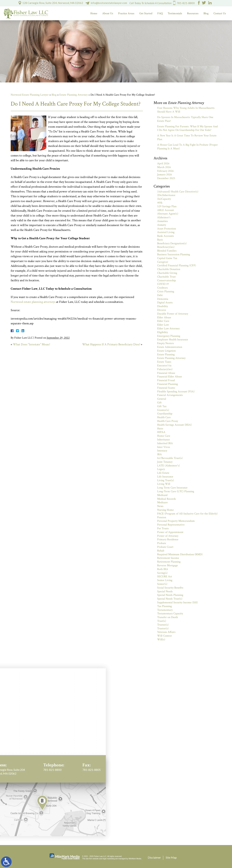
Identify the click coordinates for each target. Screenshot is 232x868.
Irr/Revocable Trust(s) (170, 458)
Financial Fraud (166, 380)
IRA (159, 454)
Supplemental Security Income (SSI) (177, 602)
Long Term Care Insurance (172, 488)
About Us (108, 13)
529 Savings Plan (167, 206)
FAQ (160, 13)
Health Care (164, 417)
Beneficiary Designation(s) (172, 243)
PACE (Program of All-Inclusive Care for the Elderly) (187, 514)
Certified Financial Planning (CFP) (177, 266)
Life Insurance (165, 477)
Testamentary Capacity (170, 614)
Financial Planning (167, 384)
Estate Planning (166, 355)
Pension (162, 517)
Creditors (163, 288)
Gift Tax (162, 406)
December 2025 (166, 178)
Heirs (160, 429)
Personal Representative (171, 525)
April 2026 (163, 164)
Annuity (162, 225)
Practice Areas (126, 13)
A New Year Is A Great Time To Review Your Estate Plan (187, 137)
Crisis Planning (166, 291)
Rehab (161, 551)
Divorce (162, 310)
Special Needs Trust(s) (170, 599)
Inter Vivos (164, 447)
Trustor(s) (163, 628)
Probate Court (165, 547)
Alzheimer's (164, 217)
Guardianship (165, 414)
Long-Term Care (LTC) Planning (176, 491)
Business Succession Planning (174, 254)
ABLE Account (166, 210)
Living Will (164, 484)
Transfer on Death (167, 617)
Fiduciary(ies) (165, 369)
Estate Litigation (166, 351)
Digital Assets (165, 303)
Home (94, 13)
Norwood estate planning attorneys (33, 302)
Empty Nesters (166, 343)
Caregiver (163, 262)
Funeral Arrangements (170, 395)
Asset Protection (167, 229)
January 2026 (165, 175)
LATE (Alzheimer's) (168, 466)
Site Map (171, 857)
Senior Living (165, 580)
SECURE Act (165, 577)
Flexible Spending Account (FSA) (176, 392)
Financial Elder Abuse (170, 377)
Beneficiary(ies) (166, 247)
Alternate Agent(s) (168, 214)
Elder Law (163, 325)
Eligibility (163, 332)
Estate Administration (170, 347)
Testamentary (165, 610)
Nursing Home (165, 510)
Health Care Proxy (168, 421)
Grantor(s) (163, 410)
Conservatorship (167, 280)
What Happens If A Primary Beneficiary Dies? (111, 344)
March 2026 (164, 167)
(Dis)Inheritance (166, 195)
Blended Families (167, 251)
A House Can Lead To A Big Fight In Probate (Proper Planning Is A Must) (187, 147)
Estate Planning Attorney (74, 95)
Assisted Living (166, 232)
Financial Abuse (166, 373)
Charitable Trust (166, 277)
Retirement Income (168, 558)
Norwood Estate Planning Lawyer (30, 95)
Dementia (163, 299)
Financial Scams (166, 388)
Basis (160, 240)
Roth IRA (163, 569)
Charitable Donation (169, 269)
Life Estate (163, 473)
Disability (163, 306)
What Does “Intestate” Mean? (31, 344)
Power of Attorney (168, 536)
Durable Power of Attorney (173, 314)
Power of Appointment (170, 532)
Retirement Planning (169, 562)
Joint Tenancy (165, 462)
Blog (206, 13)
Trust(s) (162, 621)
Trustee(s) (163, 625)
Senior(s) (162, 584)
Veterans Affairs (166, 632)
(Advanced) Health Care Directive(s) (178, 192)
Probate (162, 543)
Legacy (161, 469)
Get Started (146, 13)
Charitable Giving (167, 273)
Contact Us (220, 13)
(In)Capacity (164, 199)
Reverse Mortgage (167, 565)
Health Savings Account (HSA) (174, 425)
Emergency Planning (169, 336)
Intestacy (162, 451)
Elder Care (163, 321)
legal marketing (109, 859)
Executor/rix (164, 366)
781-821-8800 (186, 3)
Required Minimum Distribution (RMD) (180, 554)
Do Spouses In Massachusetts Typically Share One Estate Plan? (185, 119)
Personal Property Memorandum (176, 521)
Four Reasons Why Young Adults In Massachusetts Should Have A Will (186, 110)
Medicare (162, 502)
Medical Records (167, 499)
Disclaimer (154, 857)
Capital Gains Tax (167, 258)
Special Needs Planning (170, 595)
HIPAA (161, 432)
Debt (160, 295)
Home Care (164, 436)
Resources (193, 13)
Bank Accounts (166, 236)
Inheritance (163, 440)
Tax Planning (164, 606)
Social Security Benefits (170, 588)
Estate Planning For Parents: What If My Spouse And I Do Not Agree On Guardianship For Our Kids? (187, 128)
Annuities (163, 221)
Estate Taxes (164, 362)
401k (160, 203)
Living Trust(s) (166, 480)
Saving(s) (162, 573)
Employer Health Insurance (173, 340)
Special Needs (165, 591)
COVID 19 (163, 284)
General (162, 399)
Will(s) (161, 640)
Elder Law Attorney (168, 329)
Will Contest (164, 636)
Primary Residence (168, 539)
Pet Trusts (163, 528)
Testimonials (175, 13)
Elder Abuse (164, 317)
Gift (159, 403)
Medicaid (162, 495)
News (160, 506)
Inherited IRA (165, 443)
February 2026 (165, 171)
